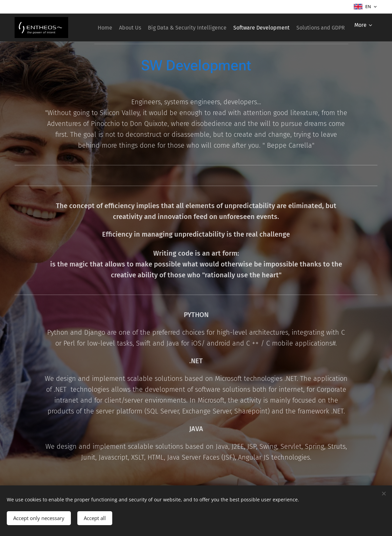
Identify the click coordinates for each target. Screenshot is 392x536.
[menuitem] (141, 27)
